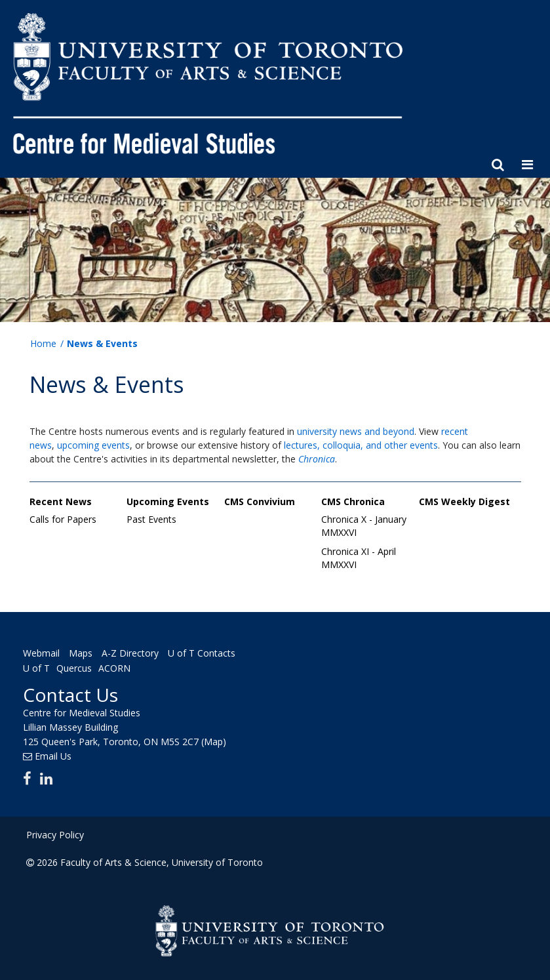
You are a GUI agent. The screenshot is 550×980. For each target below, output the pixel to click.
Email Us (53, 756)
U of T (36, 668)
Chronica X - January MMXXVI (364, 526)
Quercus (74, 668)
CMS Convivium (260, 501)
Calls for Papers (63, 519)
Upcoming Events (168, 501)
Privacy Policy (55, 835)
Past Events (151, 519)
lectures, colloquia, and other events (361, 445)
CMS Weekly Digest (464, 501)
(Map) (214, 742)
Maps (81, 653)
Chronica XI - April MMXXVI (359, 558)
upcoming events (93, 445)
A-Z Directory (130, 653)
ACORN (114, 668)
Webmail (41, 653)
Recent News (61, 501)
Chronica (317, 459)
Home (43, 343)
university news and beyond (356, 431)
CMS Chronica (353, 501)
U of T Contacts (202, 653)
